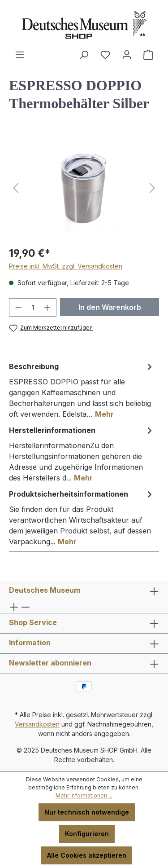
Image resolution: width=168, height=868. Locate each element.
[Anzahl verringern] (18, 307)
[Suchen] (84, 55)
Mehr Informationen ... (84, 795)
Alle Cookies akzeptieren (87, 855)
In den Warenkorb (110, 307)
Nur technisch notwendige (87, 812)
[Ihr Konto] (127, 55)
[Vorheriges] (16, 188)
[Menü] (20, 55)
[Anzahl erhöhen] (47, 307)
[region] (84, 188)
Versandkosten (37, 724)
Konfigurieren (87, 834)
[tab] (82, 390)
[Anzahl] (33, 307)
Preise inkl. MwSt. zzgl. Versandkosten (66, 266)
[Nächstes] (152, 188)
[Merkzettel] (105, 55)
